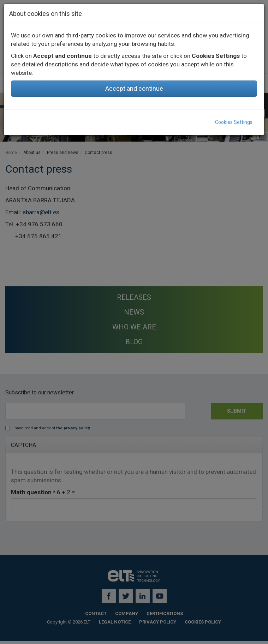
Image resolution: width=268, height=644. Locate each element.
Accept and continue (134, 88)
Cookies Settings (234, 122)
